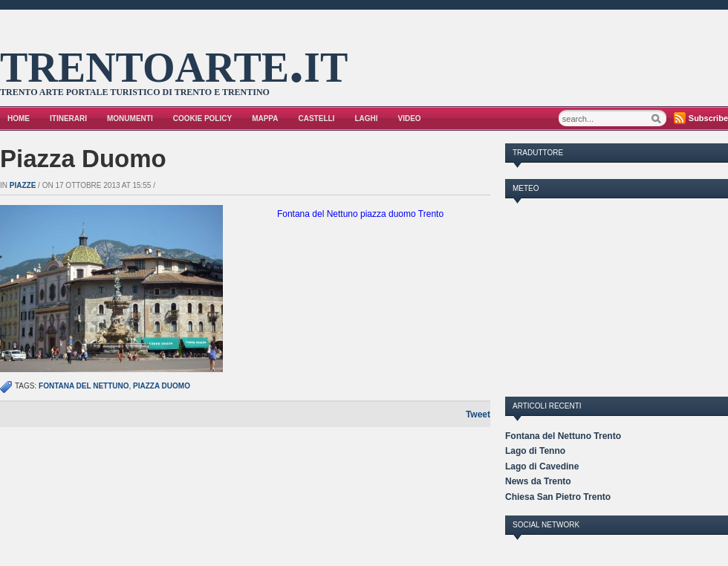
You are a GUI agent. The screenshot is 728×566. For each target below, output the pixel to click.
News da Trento (538, 481)
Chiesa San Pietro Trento (558, 497)
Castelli (317, 118)
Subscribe (708, 118)
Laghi (366, 118)
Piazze (23, 185)
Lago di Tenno (535, 451)
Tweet (478, 414)
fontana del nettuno (84, 386)
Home (19, 118)
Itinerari (68, 118)
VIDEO (410, 118)
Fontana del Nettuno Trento (563, 436)
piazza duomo (162, 386)
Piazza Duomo (83, 159)
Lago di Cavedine (542, 466)
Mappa (265, 118)
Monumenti (130, 118)
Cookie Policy (202, 118)
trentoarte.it (174, 62)
